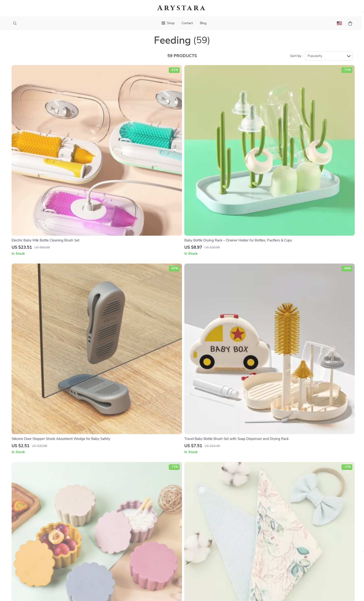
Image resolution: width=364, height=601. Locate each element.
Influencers (120, 519)
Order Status (173, 519)
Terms (152, 592)
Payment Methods (177, 512)
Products (221, 489)
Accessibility (178, 592)
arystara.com (281, 481)
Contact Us (171, 481)
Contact (187, 23)
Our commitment (285, 513)
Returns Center (175, 504)
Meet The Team (123, 496)
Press (115, 512)
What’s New (224, 496)
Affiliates (118, 527)
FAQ (166, 496)
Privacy (162, 592)
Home (219, 481)
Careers (117, 504)
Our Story (119, 481)
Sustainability (122, 550)
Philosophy (120, 558)
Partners (118, 542)
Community (120, 565)
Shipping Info (173, 489)
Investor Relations (125, 535)
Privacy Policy (225, 512)
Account (221, 504)
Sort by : (296, 63)
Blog (203, 23)
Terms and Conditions (231, 519)
